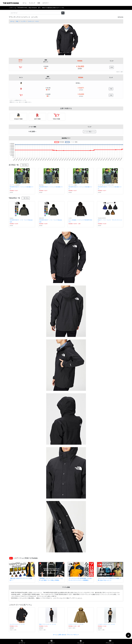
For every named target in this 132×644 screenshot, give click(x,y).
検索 (39, 3)
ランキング (32, 3)
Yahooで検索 (57, 119)
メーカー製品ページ (90, 132)
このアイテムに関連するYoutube (25, 558)
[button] (17, 40)
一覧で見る (24, 165)
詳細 (112, 67)
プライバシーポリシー (73, 635)
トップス (23, 21)
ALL (17, 21)
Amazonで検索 (18, 119)
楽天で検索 (37, 119)
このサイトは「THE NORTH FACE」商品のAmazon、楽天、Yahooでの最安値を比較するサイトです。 (37, 8)
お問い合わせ (62, 635)
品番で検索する (66, 108)
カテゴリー (46, 3)
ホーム (25, 3)
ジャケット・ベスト (33, 21)
